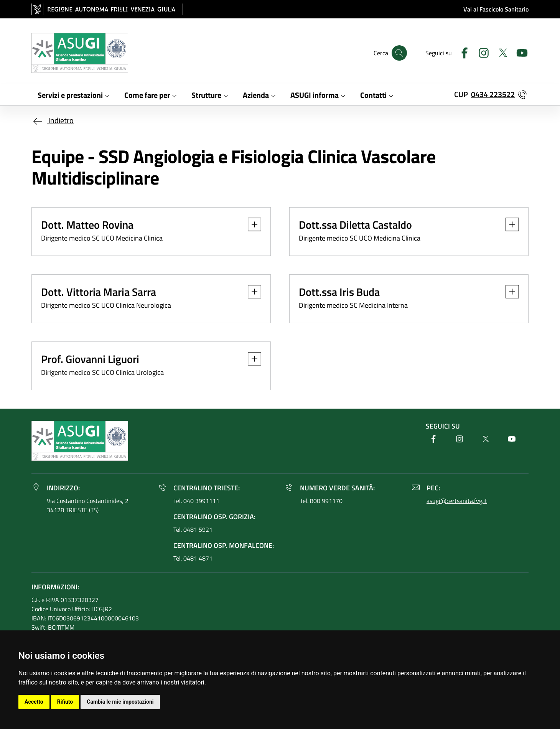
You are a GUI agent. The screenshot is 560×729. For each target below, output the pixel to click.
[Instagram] (481, 52)
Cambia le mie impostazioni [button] (120, 702)
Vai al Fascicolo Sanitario (496, 9)
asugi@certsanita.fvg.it (457, 501)
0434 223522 (493, 94)
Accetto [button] (34, 702)
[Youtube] (519, 52)
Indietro (53, 120)
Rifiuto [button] (65, 702)
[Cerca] (399, 53)
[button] (251, 224)
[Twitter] (500, 52)
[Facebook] (461, 52)
